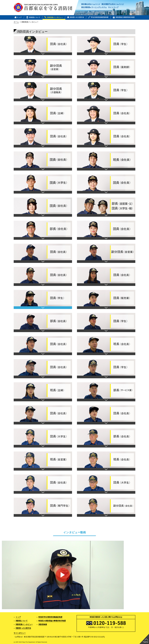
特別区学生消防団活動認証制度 (50, 617)
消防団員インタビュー (24, 624)
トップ (18, 617)
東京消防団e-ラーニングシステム (94, 7)
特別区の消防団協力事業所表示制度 (52, 621)
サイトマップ (113, 7)
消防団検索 (43, 624)
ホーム (16, 22)
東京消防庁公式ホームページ (113, 4)
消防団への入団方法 (23, 628)
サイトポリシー (20, 633)
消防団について (22, 621)
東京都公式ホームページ (91, 4)
